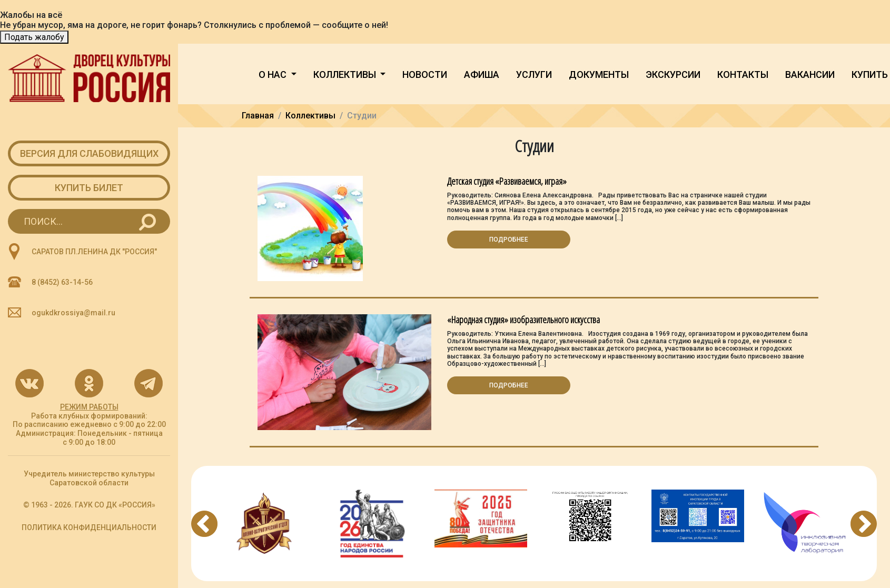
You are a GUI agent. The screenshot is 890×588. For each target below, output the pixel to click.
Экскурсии (673, 74)
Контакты (743, 74)
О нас (274, 74)
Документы (599, 74)
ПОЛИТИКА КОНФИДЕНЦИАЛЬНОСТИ (89, 527)
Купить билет (89, 188)
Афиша (482, 74)
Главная (258, 116)
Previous (204, 524)
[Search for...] (89, 221)
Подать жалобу (34, 37)
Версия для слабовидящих (89, 153)
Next (864, 524)
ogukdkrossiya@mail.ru (73, 313)
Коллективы (346, 74)
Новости (425, 74)
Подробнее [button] (509, 240)
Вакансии (810, 74)
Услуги (534, 74)
